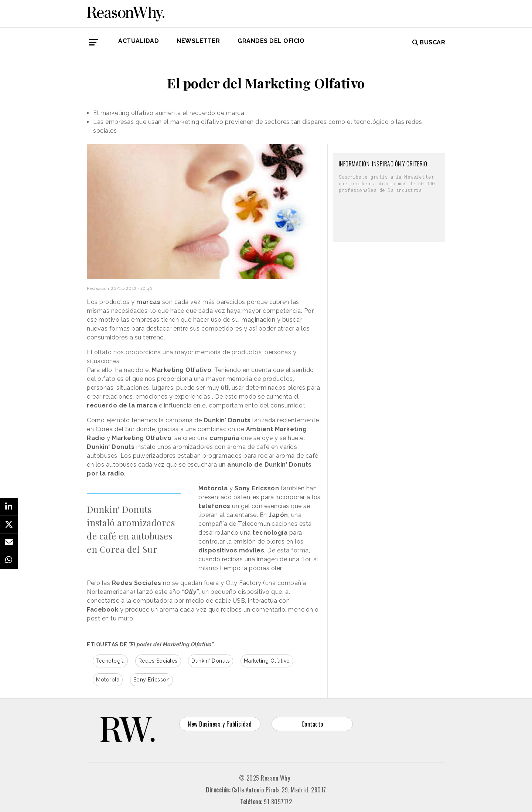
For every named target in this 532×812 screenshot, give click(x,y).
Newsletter (198, 41)
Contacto (312, 724)
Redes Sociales (158, 661)
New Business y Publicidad (220, 724)
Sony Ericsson (152, 680)
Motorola (108, 680)
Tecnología (110, 661)
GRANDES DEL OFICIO (271, 41)
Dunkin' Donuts (211, 661)
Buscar (429, 42)
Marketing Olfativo (267, 661)
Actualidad (139, 41)
